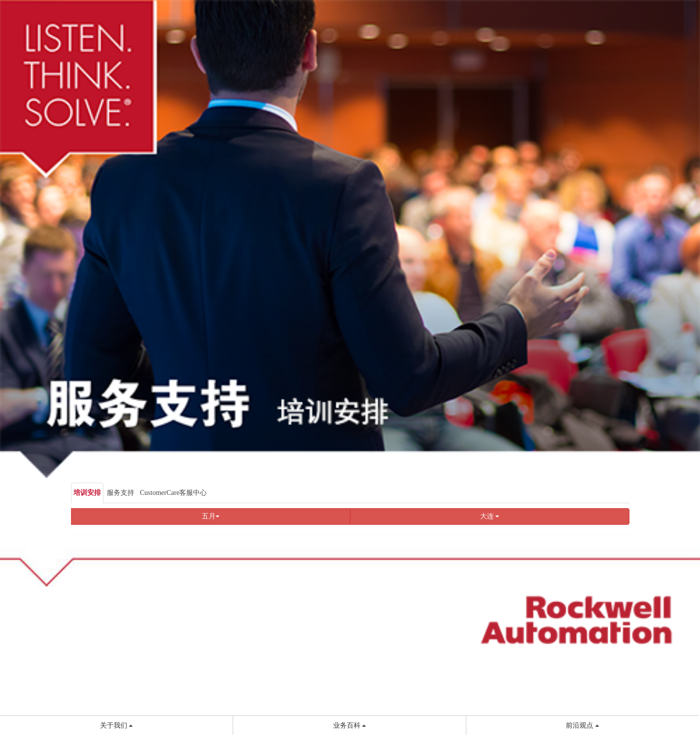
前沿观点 (582, 725)
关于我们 (117, 725)
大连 (490, 516)
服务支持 (121, 493)
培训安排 (87, 493)
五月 (211, 516)
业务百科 (350, 725)
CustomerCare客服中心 (174, 493)
